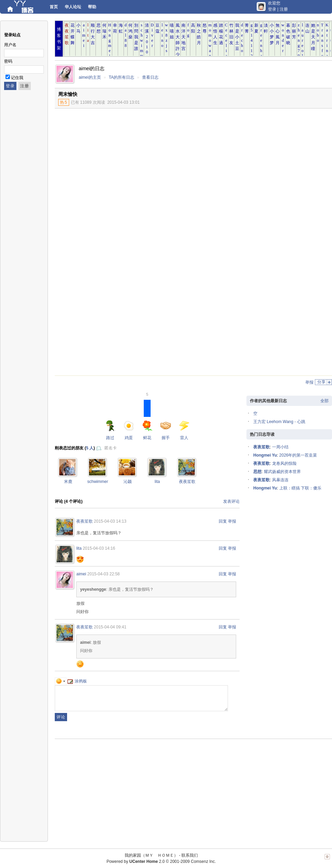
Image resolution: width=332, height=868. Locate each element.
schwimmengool (102, 482)
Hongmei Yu (265, 455)
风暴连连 (280, 480)
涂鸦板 (77, 681)
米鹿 (68, 482)
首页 (54, 7)
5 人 (90, 448)
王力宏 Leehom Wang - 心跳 (279, 422)
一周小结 (280, 447)
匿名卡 (111, 448)
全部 (324, 401)
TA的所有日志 (122, 77)
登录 (272, 9)
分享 (321, 382)
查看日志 (150, 77)
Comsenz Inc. (203, 861)
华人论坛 (73, 7)
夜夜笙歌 (187, 482)
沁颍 (128, 482)
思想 (257, 472)
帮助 (92, 7)
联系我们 (190, 855)
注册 (284, 9)
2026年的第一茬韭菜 (298, 455)
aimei (81, 574)
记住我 (17, 78)
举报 (309, 382)
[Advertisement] (276, 160)
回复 (223, 521)
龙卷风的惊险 (284, 463)
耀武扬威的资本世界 (282, 472)
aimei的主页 (90, 77)
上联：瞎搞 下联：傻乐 (300, 488)
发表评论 (231, 501)
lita (157, 482)
